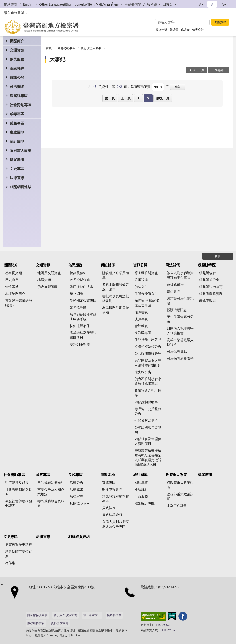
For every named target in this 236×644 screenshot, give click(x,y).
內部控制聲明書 (146, 402)
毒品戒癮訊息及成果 (51, 503)
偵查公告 (198, 30)
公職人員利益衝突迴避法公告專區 (116, 524)
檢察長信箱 (133, 4)
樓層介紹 (44, 280)
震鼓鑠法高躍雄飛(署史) (19, 303)
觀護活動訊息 (177, 310)
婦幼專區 (174, 291)
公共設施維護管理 (148, 353)
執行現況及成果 (91, 48)
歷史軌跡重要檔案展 (19, 554)
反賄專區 (17, 123)
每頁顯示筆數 (141, 87)
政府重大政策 (21, 150)
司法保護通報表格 (180, 358)
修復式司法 (175, 284)
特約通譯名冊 (80, 326)
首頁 (49, 48)
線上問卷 (77, 294)
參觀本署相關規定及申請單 (116, 287)
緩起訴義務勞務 (211, 294)
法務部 (152, 4)
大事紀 (57, 59)
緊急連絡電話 (14, 13)
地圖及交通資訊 (49, 273)
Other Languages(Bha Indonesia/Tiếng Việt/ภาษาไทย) (79, 4)
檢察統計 (141, 489)
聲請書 (174, 30)
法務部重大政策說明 (180, 496)
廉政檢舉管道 (112, 515)
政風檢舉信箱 (80, 280)
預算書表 (141, 312)
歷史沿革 (12, 280)
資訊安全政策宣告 (65, 615)
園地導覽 (141, 482)
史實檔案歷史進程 (19, 544)
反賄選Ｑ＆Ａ (80, 503)
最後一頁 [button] (163, 98)
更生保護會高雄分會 (180, 319)
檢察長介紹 (13, 273)
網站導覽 (11, 4)
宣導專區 (109, 482)
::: (2, 2)
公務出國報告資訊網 (148, 430)
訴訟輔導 (17, 68)
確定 (178, 86)
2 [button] (148, 98)
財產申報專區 (112, 489)
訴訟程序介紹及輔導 (116, 275)
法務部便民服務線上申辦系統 (83, 317)
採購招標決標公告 (148, 346)
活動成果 (77, 489)
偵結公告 (141, 287)
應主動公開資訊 (146, 273)
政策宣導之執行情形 (148, 393)
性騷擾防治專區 (146, 420)
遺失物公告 (143, 372)
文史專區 (17, 169)
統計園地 (17, 141)
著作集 (10, 563)
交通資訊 (17, 50)
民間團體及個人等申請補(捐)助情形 (148, 363)
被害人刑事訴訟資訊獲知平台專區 (180, 275)
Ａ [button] (212, 4)
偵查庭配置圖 (48, 287)
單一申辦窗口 (92, 615)
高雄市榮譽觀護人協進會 (180, 342)
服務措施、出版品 (148, 340)
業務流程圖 (78, 307)
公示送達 (141, 280)
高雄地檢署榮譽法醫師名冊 (83, 335)
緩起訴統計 (208, 273)
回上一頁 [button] (199, 70)
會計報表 (141, 326)
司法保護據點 (177, 351)
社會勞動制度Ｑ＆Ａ (18, 492)
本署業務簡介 (15, 294)
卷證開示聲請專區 (83, 300)
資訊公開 (17, 77)
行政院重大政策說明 (180, 485)
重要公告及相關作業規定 (51, 492)
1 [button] (138, 98)
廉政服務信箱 (36, 623)
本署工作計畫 (177, 506)
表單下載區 (208, 300)
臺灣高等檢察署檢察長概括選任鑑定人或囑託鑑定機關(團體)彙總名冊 (148, 457)
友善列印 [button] (220, 70)
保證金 (185, 30)
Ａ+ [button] (224, 4)
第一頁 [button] (110, 98)
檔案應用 (17, 159)
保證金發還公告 (146, 294)
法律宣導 (17, 178)
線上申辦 (161, 30)
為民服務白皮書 (82, 287)
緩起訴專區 (19, 96)
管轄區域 (12, 287)
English (28, 4)
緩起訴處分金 (209, 280)
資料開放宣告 (60, 623)
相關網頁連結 (21, 187)
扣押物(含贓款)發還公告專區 (147, 303)
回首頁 (168, 4)
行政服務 (141, 496)
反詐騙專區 (143, 333)
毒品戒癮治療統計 (51, 482)
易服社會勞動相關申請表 (19, 503)
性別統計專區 (145, 503)
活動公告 (77, 482)
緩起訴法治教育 (211, 287)
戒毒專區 (17, 114)
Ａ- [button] (201, 4)
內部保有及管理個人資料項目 (148, 441)
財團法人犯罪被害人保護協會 (180, 331)
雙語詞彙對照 (80, 344)
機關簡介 (17, 41)
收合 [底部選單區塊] (218, 256)
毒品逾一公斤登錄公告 (148, 411)
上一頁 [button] (126, 98)
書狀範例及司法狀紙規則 (116, 298)
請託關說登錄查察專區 (116, 499)
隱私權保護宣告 (37, 615)
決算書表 (141, 319)
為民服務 (17, 59)
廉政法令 (109, 508)
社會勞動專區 (21, 105)
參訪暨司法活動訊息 (180, 301)
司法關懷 (17, 86)
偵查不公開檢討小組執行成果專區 (148, 381)
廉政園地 (17, 132)
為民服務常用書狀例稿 (116, 310)
